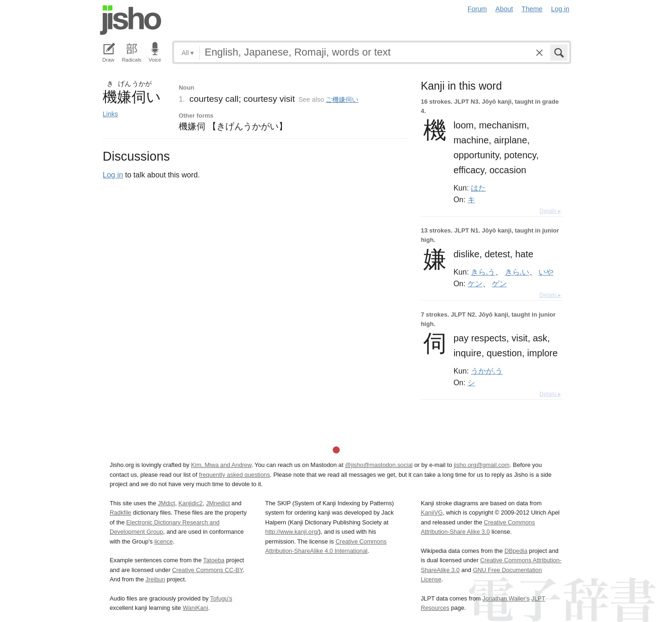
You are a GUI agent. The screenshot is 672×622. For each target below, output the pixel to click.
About (504, 9)
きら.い (517, 272)
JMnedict (218, 503)
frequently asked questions (234, 475)
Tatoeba (214, 560)
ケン (475, 283)
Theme (532, 9)
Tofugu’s (221, 598)
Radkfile (120, 512)
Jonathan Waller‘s (506, 598)
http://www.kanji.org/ (292, 532)
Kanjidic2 (190, 503)
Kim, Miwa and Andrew (221, 465)
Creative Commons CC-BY (207, 570)
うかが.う (487, 371)
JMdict (166, 503)
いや (546, 272)
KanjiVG (432, 512)
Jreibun (155, 579)
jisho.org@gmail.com (482, 465)
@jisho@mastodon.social (379, 465)
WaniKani (196, 608)
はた (478, 188)
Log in (560, 9)
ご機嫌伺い (342, 99)
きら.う (483, 272)
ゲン (499, 283)
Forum (477, 9)
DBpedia (516, 551)
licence (164, 541)
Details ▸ (550, 211)
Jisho (131, 20)
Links (110, 114)
